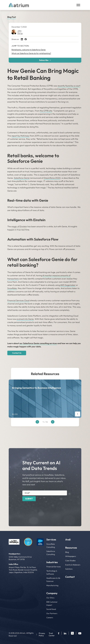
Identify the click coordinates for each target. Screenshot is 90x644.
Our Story (50, 598)
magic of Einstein (19, 226)
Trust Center (52, 634)
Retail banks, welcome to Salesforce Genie (29, 50)
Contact (70, 577)
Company (52, 593)
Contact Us (17, 353)
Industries (52, 562)
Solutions (69, 569)
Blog (67, 552)
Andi (68, 540)
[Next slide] (53, 422)
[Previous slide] (37, 422)
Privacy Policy (42, 634)
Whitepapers (71, 556)
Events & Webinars (73, 565)
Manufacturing (52, 585)
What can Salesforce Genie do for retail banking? (31, 53)
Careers (50, 618)
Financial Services (54, 567)
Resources (71, 548)
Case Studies (70, 561)
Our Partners (52, 613)
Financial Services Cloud (18, 300)
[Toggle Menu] (78, 5)
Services (51, 540)
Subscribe (45, 60)
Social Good (51, 609)
